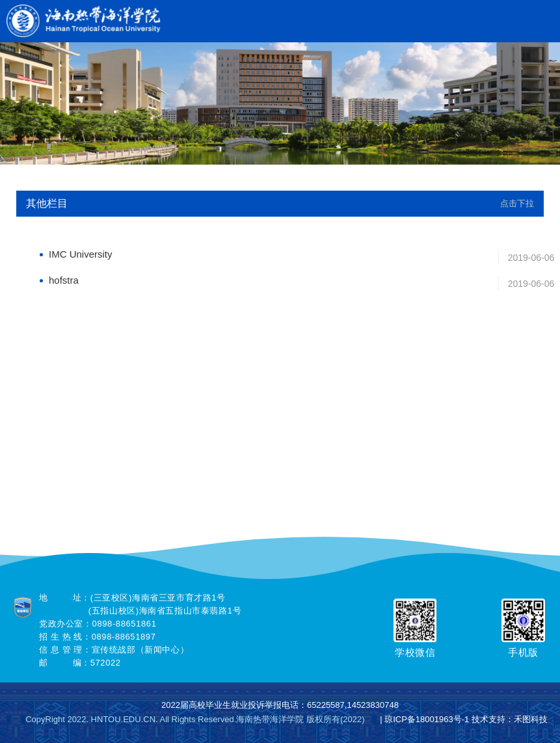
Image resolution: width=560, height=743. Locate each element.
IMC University (81, 254)
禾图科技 (531, 719)
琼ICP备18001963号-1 (427, 719)
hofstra (64, 280)
